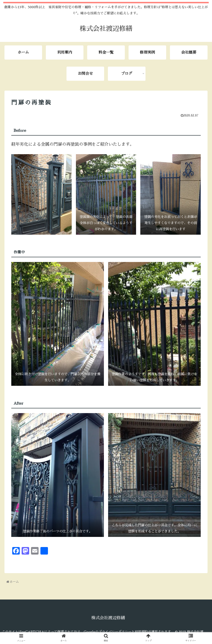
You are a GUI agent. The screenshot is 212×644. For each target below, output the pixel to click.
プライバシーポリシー (115, 632)
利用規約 (141, 632)
